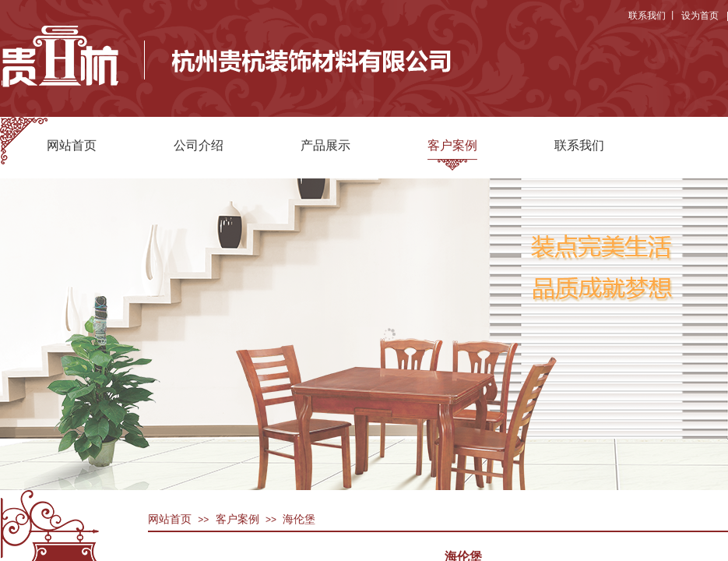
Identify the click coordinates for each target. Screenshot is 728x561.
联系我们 (579, 145)
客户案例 (452, 145)
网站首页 (72, 145)
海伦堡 (299, 519)
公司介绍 (199, 145)
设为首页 (700, 16)
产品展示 (325, 145)
